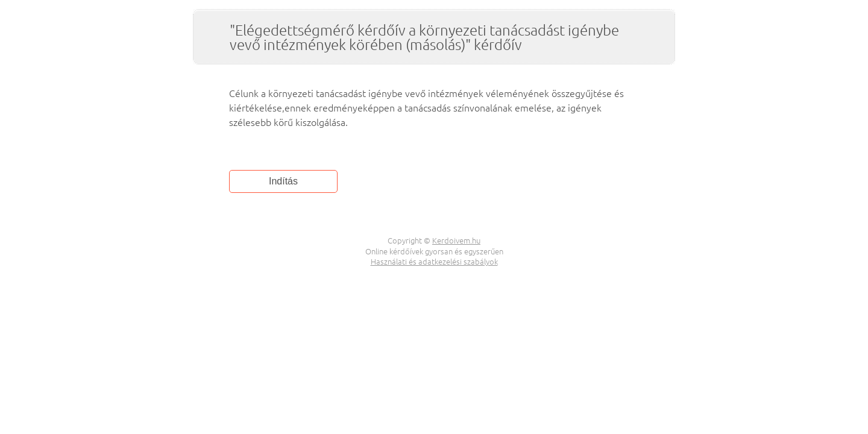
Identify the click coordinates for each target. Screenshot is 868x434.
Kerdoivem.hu (456, 240)
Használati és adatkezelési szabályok (434, 261)
